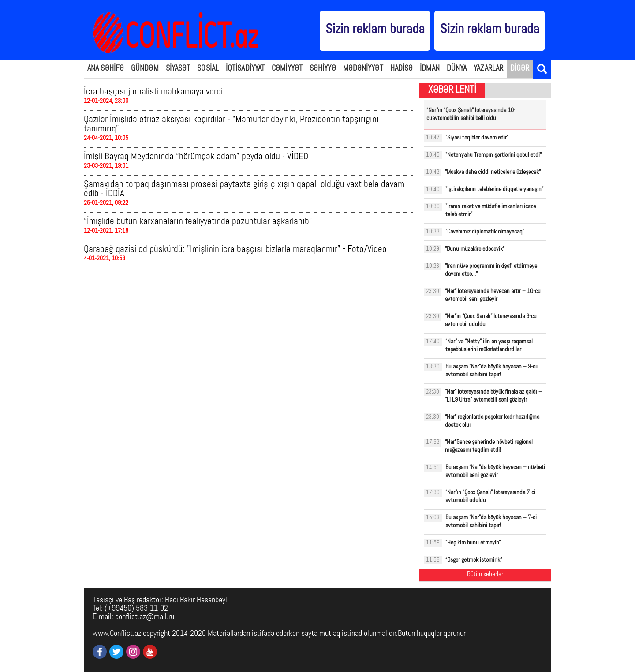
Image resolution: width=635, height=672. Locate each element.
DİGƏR (520, 69)
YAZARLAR (488, 69)
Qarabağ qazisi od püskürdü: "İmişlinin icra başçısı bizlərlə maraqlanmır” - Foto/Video (235, 250)
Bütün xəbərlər (485, 575)
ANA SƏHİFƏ (106, 69)
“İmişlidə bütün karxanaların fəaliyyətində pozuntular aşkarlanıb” (198, 222)
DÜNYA (457, 69)
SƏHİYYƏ (323, 69)
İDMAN (430, 69)
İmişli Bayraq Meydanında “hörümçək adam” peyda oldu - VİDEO (196, 157)
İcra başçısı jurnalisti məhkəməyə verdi (153, 92)
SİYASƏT (178, 69)
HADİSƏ (402, 69)
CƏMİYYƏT (287, 69)
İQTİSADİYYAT (245, 69)
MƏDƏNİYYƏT (363, 69)
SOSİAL (208, 69)
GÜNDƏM (145, 69)
